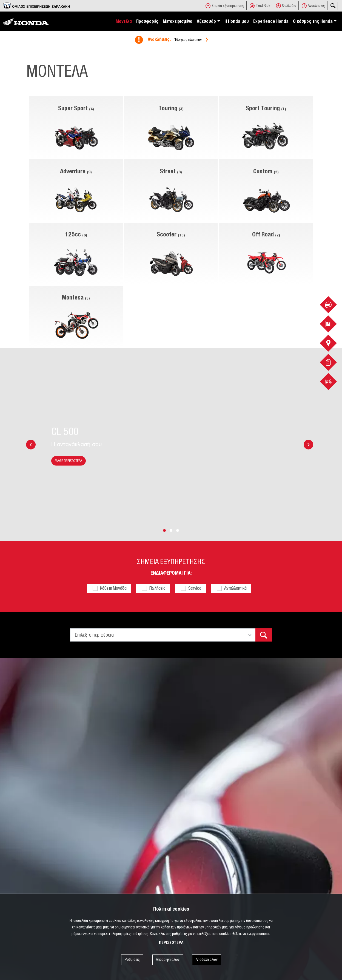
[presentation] (31, 445)
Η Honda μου (237, 21)
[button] (164, 530)
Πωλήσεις (157, 588)
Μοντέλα (124, 21)
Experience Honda (271, 21)
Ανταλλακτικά (235, 588)
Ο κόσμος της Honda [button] (313, 21)
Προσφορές (147, 21)
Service (195, 588)
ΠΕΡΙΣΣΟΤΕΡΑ (171, 943)
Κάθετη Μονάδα (113, 588)
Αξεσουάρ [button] (206, 21)
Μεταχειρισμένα (178, 21)
